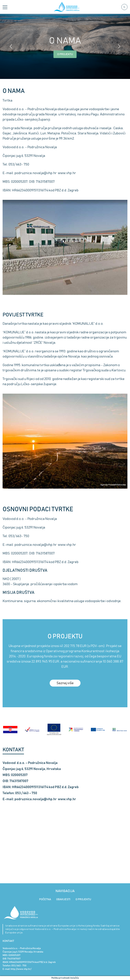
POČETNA (45, 899)
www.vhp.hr (67, 173)
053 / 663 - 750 (19, 966)
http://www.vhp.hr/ (21, 969)
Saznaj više (65, 683)
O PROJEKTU (65, 54)
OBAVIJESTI (63, 899)
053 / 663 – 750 (26, 793)
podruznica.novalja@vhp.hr (36, 173)
